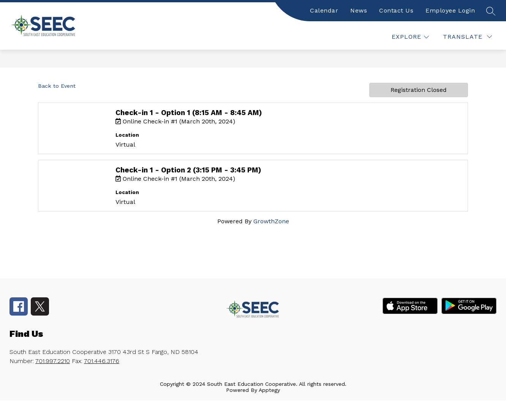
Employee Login (450, 10)
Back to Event (57, 86)
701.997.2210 (53, 361)
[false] (490, 11)
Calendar (324, 10)
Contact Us (396, 10)
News (359, 10)
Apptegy (269, 390)
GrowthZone (271, 221)
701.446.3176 (102, 361)
